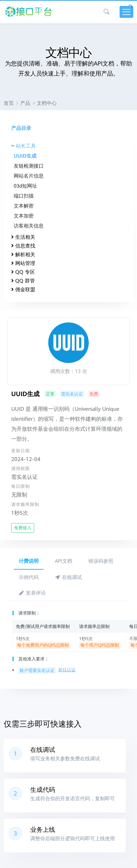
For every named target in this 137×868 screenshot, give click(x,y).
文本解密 (24, 206)
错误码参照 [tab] (101, 561)
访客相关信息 (29, 226)
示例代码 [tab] (29, 577)
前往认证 (67, 670)
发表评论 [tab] (32, 593)
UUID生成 (25, 156)
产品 (25, 103)
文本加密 (24, 216)
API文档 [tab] (64, 561)
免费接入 (23, 528)
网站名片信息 (29, 176)
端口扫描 (24, 196)
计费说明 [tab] (29, 561)
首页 (9, 103)
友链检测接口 (29, 166)
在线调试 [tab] (68, 577)
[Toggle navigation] (126, 12)
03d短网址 (25, 186)
